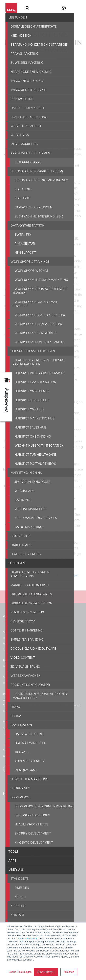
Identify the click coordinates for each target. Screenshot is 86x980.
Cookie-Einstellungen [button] (20, 972)
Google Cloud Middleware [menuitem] (31, 640)
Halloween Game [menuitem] (26, 726)
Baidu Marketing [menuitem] (26, 523)
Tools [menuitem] (11, 843)
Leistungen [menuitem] (15, 17)
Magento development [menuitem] (31, 834)
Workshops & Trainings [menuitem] (28, 261)
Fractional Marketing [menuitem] (26, 117)
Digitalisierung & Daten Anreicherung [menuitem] (40, 568)
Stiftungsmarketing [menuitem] (25, 604)
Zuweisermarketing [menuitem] (25, 62)
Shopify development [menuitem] (30, 825)
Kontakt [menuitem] (15, 906)
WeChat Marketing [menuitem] (28, 504)
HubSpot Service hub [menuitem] (30, 396)
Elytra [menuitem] (13, 707)
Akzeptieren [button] (46, 972)
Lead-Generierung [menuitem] (23, 550)
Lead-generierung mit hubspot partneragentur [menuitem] (37, 358)
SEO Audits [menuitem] (21, 189)
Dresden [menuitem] (19, 879)
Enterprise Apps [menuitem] (25, 162)
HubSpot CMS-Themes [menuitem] (29, 387)
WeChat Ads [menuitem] (22, 486)
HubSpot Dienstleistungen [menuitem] (30, 347)
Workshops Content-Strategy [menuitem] (37, 338)
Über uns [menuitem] (14, 861)
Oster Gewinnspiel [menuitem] (28, 735)
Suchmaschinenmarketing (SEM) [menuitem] (34, 171)
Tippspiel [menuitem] (19, 744)
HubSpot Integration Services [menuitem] (37, 369)
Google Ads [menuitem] (18, 532)
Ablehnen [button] (69, 972)
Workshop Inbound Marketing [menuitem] (38, 311)
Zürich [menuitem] (18, 888)
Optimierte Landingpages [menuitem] (29, 586)
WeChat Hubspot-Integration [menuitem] (37, 441)
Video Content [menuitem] (20, 649)
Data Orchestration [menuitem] (25, 225)
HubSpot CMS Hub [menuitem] (27, 405)
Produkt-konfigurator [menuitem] (28, 676)
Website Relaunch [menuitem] (23, 126)
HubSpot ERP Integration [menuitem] (33, 378)
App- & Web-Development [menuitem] (29, 153)
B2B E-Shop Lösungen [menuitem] (30, 807)
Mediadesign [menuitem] (19, 35)
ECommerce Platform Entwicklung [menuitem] (42, 798)
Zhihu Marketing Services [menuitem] (33, 514)
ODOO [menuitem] (13, 698)
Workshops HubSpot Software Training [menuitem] (37, 290)
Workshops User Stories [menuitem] (33, 329)
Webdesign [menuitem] (17, 135)
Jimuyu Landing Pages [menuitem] (30, 477)
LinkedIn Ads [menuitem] (19, 541)
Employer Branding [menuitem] (25, 631)
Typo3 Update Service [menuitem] (26, 89)
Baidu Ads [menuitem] (20, 495)
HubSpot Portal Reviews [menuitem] (33, 459)
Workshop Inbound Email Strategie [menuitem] (42, 301)
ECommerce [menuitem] (18, 789)
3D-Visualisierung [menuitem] (23, 658)
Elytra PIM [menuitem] (21, 234)
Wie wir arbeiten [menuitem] (22, 915)
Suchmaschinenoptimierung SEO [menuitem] (39, 180)
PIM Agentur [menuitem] (22, 243)
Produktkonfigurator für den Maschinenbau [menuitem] (37, 687)
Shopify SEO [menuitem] (18, 780)
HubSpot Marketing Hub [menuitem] (32, 414)
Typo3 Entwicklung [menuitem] (24, 80)
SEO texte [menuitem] (20, 198)
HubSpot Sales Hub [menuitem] (28, 423)
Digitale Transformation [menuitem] (29, 595)
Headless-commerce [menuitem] (29, 816)
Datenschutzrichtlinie (27, 939)
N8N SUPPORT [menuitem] (23, 252)
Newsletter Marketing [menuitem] (27, 771)
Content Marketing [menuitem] (24, 622)
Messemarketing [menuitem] (22, 144)
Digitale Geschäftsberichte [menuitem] (31, 26)
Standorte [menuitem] (17, 870)
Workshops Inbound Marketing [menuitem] (39, 279)
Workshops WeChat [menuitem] (29, 270)
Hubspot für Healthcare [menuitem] (33, 450)
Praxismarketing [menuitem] (22, 53)
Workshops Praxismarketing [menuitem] (36, 320)
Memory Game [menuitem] (24, 762)
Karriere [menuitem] (15, 897)
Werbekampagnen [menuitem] (23, 667)
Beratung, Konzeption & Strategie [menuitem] (36, 44)
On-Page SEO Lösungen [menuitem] (31, 207)
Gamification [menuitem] (19, 717)
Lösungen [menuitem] (14, 559)
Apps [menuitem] (10, 852)
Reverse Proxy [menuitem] (20, 613)
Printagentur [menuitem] (19, 98)
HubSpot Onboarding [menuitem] (30, 432)
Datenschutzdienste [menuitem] (25, 108)
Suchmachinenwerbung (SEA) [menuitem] (36, 216)
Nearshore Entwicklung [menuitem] (29, 71)
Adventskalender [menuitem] (27, 753)
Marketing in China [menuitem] (24, 468)
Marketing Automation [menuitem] (27, 577)
